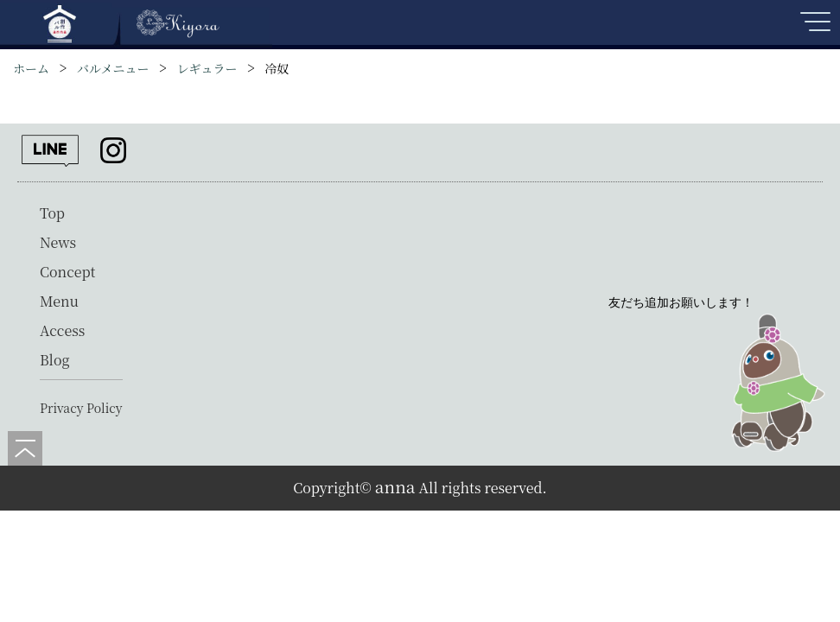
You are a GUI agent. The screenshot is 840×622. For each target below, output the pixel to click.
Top (52, 213)
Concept (67, 272)
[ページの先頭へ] (25, 448)
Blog (55, 360)
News (58, 242)
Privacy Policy (81, 408)
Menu (59, 301)
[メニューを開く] (814, 29)
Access (62, 330)
